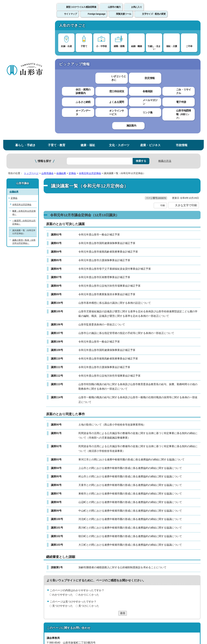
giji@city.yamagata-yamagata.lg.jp (72, 544)
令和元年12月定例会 (90, 55)
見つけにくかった (89, 494)
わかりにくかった (89, 483)
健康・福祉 (88, 26)
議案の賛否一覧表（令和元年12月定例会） (24, 123)
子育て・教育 (57, 26)
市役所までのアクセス (45, 617)
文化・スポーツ (119, 26)
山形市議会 (47, 55)
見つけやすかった (63, 494)
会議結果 (61, 55)
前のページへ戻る (163, 559)
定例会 (72, 55)
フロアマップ (18, 617)
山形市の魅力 (114, 10)
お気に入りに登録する (186, 62)
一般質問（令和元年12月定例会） (24, 104)
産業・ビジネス (150, 26)
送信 (123, 501)
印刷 (163, 93)
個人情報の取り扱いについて (66, 569)
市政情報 (182, 26)
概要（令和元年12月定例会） (24, 94)
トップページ (31, 55)
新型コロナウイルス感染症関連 (81, 10)
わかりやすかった (63, 483)
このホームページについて (24, 569)
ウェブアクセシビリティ (107, 569)
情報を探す (45, 42)
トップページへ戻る (190, 559)
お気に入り (136, 10)
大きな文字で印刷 (186, 93)
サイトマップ (139, 569)
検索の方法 (165, 42)
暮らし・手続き (25, 26)
